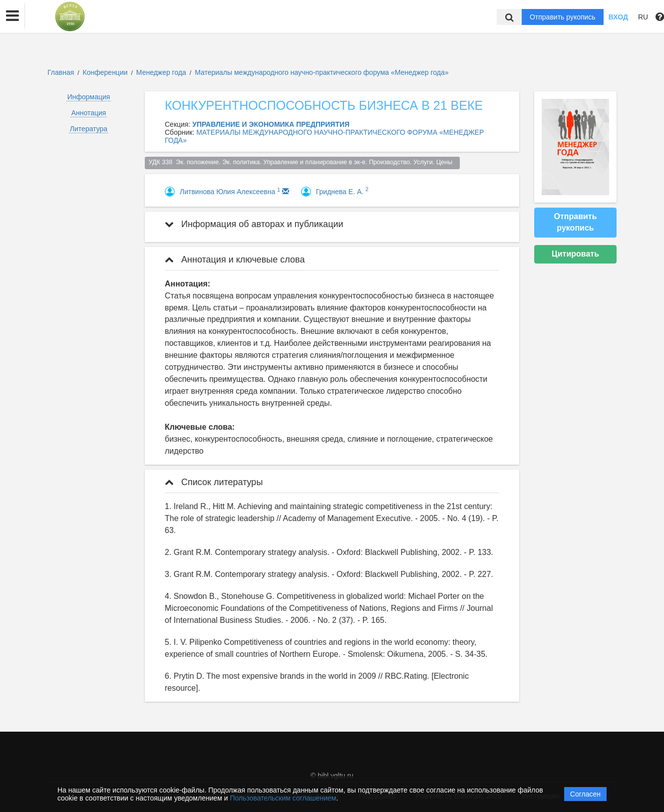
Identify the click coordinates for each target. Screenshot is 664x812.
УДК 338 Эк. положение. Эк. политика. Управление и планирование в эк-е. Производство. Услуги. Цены (303, 162)
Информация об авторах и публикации (254, 224)
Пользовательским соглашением (283, 798)
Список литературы (214, 482)
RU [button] (643, 17)
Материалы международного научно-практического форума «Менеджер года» (322, 72)
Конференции (105, 72)
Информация (89, 97)
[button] (12, 16)
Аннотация (89, 113)
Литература (89, 129)
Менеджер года (162, 72)
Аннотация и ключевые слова (235, 260)
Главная (61, 72)
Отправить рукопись (563, 17)
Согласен (585, 794)
